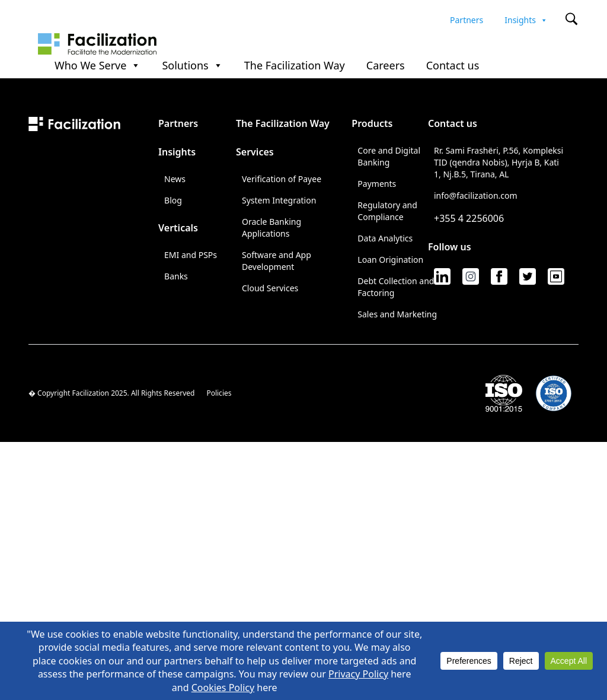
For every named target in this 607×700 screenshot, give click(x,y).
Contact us (453, 66)
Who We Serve (98, 66)
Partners (467, 18)
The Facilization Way (295, 66)
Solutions (192, 66)
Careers (386, 66)
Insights (526, 18)
